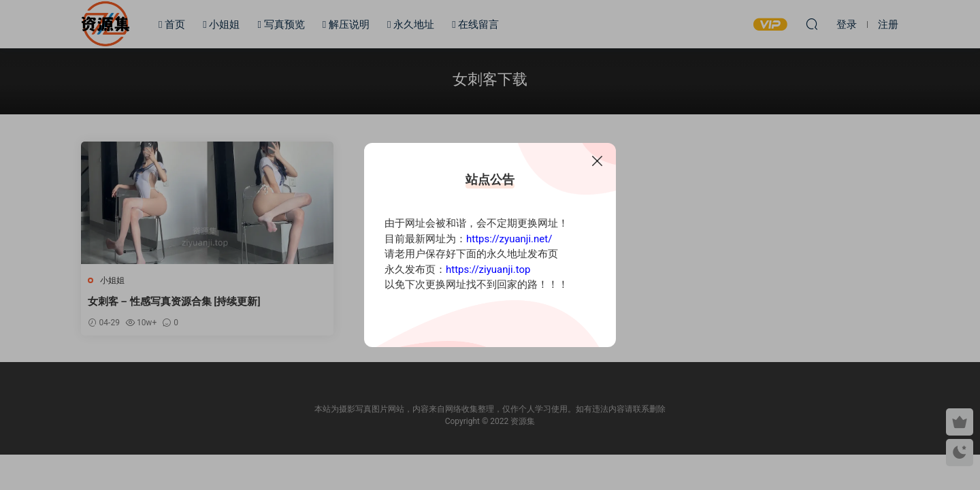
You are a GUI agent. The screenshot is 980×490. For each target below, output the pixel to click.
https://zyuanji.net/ (509, 239)
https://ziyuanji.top (488, 269)
